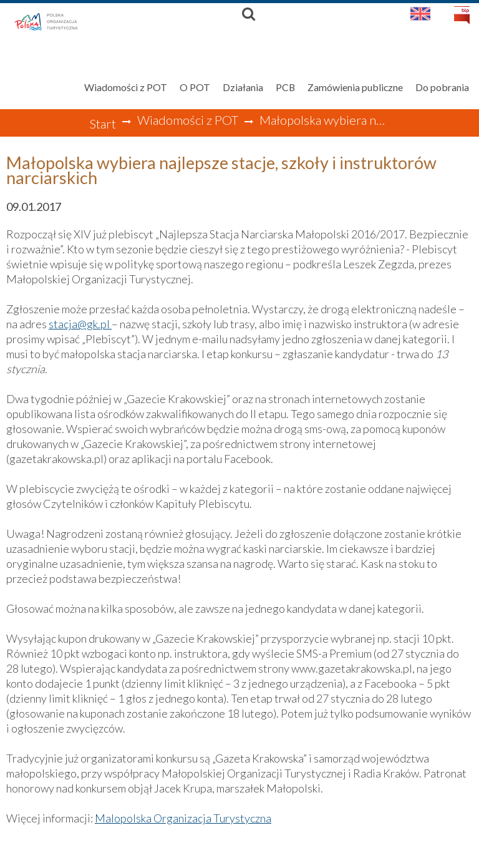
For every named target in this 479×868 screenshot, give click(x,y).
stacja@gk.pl (80, 324)
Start (103, 124)
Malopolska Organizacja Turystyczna (183, 818)
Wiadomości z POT (188, 120)
